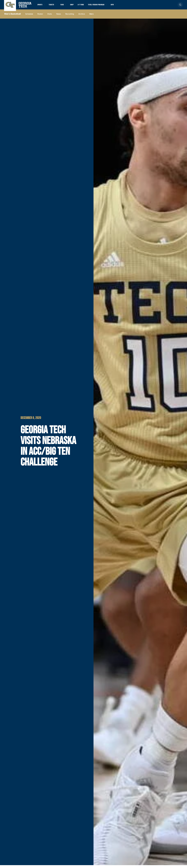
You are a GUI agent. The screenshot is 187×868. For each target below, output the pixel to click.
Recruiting (70, 17)
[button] (180, 6)
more (91, 17)
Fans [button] (67, 6)
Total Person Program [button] (108, 6)
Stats (50, 17)
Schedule (29, 17)
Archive (82, 17)
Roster (40, 17)
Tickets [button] (55, 6)
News (59, 17)
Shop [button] (79, 6)
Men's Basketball (13, 17)
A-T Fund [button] (89, 6)
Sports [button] (41, 6)
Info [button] (128, 6)
